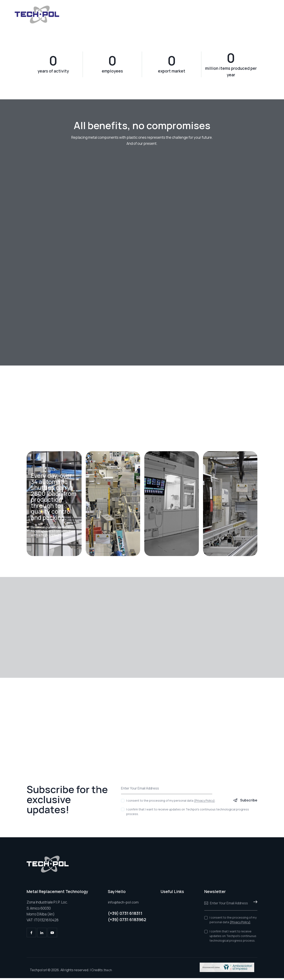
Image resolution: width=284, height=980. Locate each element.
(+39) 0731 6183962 (127, 922)
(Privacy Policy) (204, 803)
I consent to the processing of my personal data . (171, 803)
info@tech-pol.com (124, 904)
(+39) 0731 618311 (125, 915)
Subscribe (248, 802)
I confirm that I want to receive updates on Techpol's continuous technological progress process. (188, 814)
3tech (108, 972)
